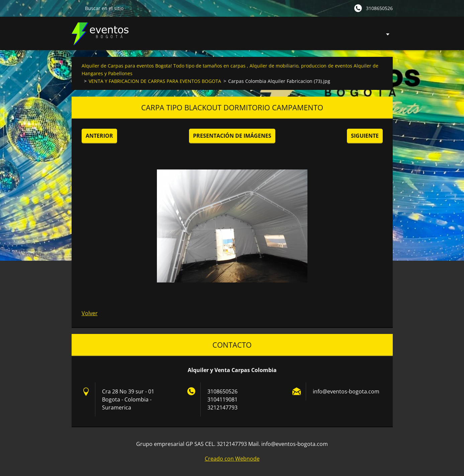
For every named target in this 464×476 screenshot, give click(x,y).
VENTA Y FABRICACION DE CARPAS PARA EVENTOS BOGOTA (155, 81)
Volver (90, 313)
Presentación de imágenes (232, 136)
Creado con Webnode (232, 459)
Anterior (99, 136)
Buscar (76, 8)
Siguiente (365, 136)
